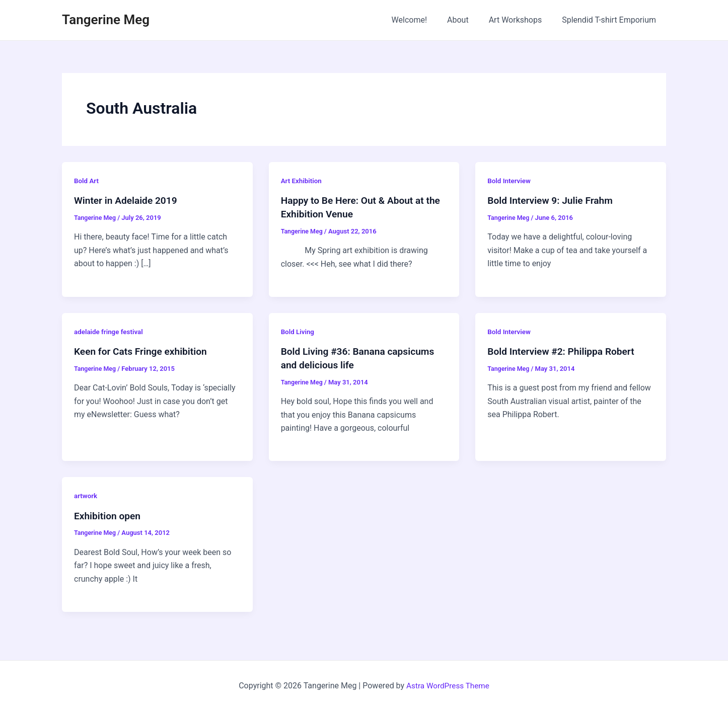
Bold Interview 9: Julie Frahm (553, 200)
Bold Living (298, 331)
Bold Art (87, 181)
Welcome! (423, 20)
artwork (86, 494)
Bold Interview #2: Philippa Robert (564, 351)
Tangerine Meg (106, 20)
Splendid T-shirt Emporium (611, 20)
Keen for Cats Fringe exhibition (143, 351)
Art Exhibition (302, 181)
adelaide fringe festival (110, 331)
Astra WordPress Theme (448, 684)
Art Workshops (522, 20)
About (468, 20)
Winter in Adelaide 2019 (128, 200)
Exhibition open (109, 514)
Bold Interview (510, 181)
